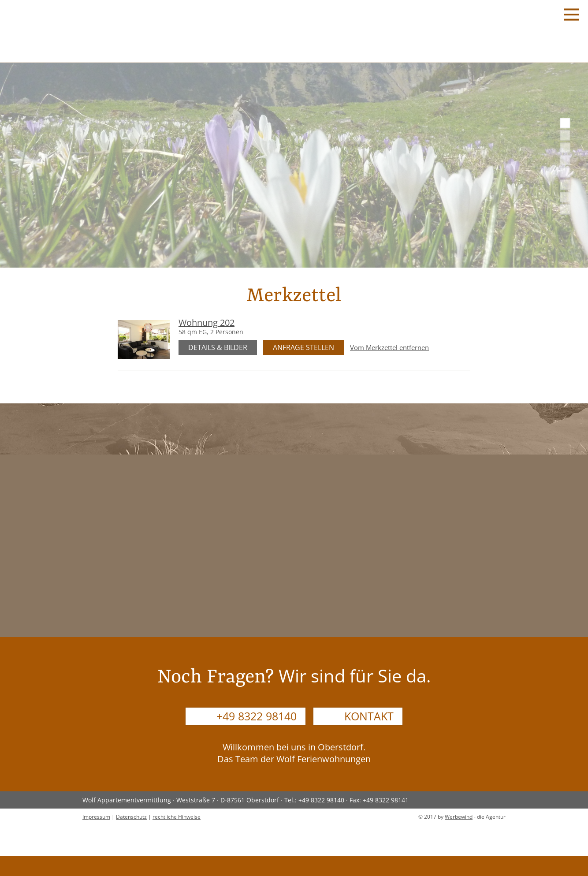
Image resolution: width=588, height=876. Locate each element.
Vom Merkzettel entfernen (389, 348)
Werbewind (459, 817)
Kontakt (369, 716)
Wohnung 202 (207, 322)
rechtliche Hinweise (177, 817)
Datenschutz (131, 817)
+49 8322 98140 (257, 716)
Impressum (96, 817)
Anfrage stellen (303, 347)
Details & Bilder (218, 347)
